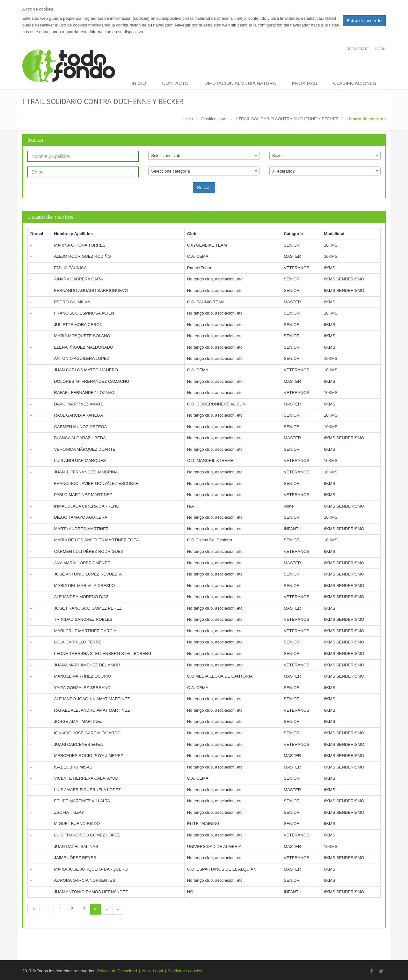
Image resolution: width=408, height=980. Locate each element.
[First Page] (34, 909)
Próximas (305, 83)
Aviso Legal (152, 971)
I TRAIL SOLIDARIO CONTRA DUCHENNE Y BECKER (288, 119)
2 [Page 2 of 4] (72, 909)
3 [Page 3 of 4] (84, 909)
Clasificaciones (355, 83)
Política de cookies (185, 971)
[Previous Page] (47, 909)
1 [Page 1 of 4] (60, 909)
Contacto (175, 83)
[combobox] (204, 155)
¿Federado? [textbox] (284, 171)
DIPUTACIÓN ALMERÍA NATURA (240, 83)
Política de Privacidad (117, 971)
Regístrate (358, 49)
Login (380, 49)
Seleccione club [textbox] (166, 156)
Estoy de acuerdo (364, 21)
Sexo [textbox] (277, 156)
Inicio (139, 83)
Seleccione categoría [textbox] (170, 171)
